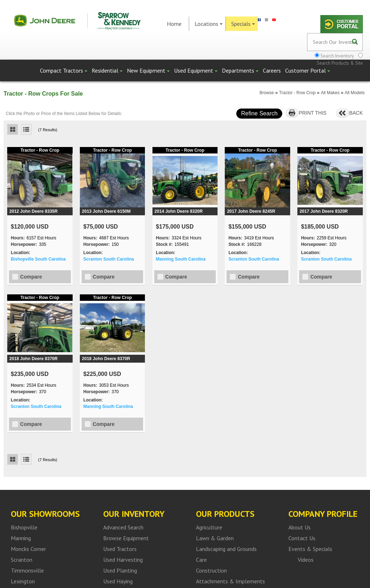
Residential (107, 70)
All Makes (330, 93)
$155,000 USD (247, 227)
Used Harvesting (123, 560)
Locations (209, 24)
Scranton (22, 560)
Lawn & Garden (215, 538)
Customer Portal (308, 70)
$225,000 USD (102, 374)
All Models (355, 93)
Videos (306, 560)
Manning (21, 538)
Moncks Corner (28, 549)
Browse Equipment (126, 538)
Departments (240, 70)
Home (174, 24)
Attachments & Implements (230, 581)
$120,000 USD (30, 227)
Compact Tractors (64, 70)
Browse (267, 93)
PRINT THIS (313, 113)
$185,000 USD (320, 227)
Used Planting (120, 570)
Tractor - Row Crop (297, 93)
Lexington (23, 581)
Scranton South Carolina (109, 259)
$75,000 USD (101, 227)
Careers (272, 70)
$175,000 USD (175, 227)
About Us (300, 527)
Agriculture (209, 527)
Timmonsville (27, 570)
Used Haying (118, 581)
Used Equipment (196, 70)
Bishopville (24, 527)
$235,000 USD (30, 374)
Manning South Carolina (181, 259)
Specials (243, 24)
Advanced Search (123, 527)
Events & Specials (310, 549)
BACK (356, 113)
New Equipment (148, 70)
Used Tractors (120, 549)
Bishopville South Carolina (38, 259)
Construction (211, 570)
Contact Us (302, 538)
